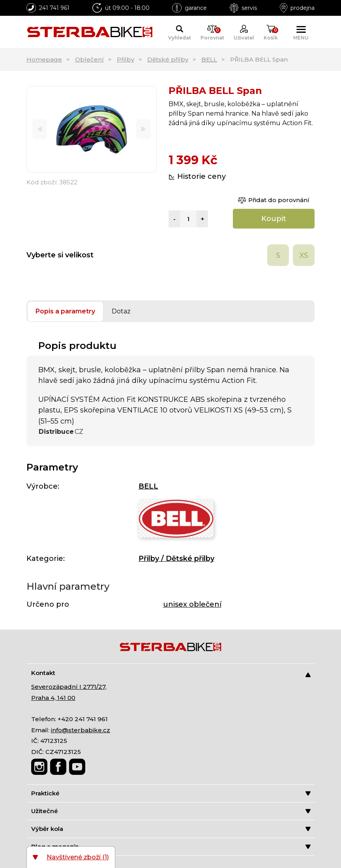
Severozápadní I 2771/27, (69, 687)
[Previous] (40, 129)
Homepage (44, 59)
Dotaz (121, 311)
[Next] (143, 129)
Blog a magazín (171, 846)
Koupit (274, 219)
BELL (209, 59)
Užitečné (171, 811)
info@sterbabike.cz (81, 730)
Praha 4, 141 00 (53, 698)
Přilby (126, 59)
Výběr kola (171, 829)
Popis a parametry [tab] (65, 311)
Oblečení (89, 59)
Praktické (171, 793)
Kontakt (171, 673)
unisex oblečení (192, 604)
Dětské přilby (168, 59)
